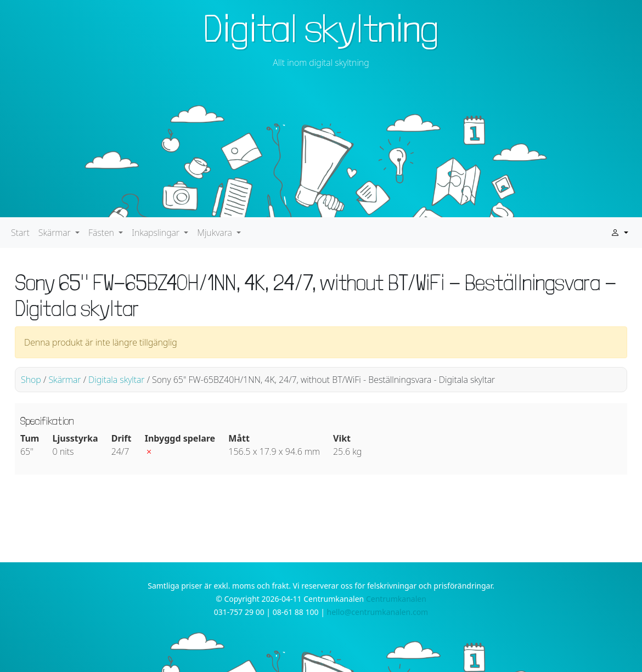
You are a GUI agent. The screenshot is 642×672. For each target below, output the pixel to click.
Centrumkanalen (396, 599)
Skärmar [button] (56, 233)
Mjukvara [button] (216, 233)
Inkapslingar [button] (157, 233)
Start (20, 233)
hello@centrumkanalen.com (378, 612)
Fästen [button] (102, 233)
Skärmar (64, 380)
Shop (31, 380)
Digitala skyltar (116, 380)
